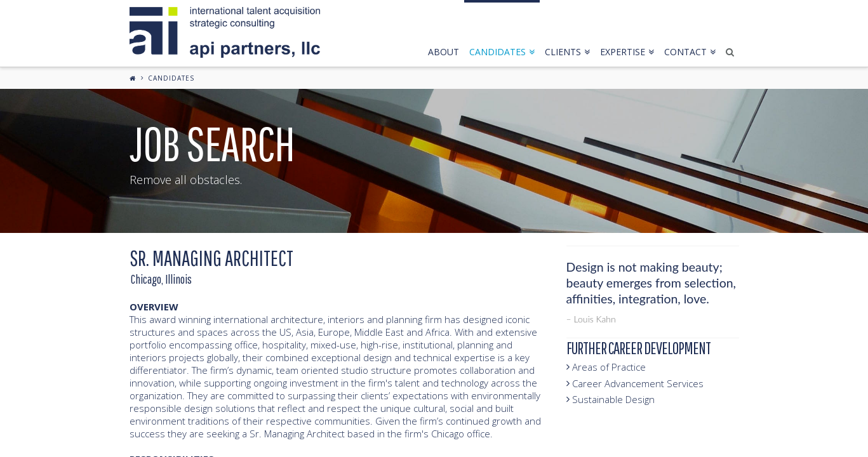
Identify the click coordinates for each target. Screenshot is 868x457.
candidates (502, 52)
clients (567, 52)
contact (690, 52)
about (444, 52)
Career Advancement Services (635, 383)
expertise (627, 52)
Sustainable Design (611, 399)
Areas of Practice (606, 367)
